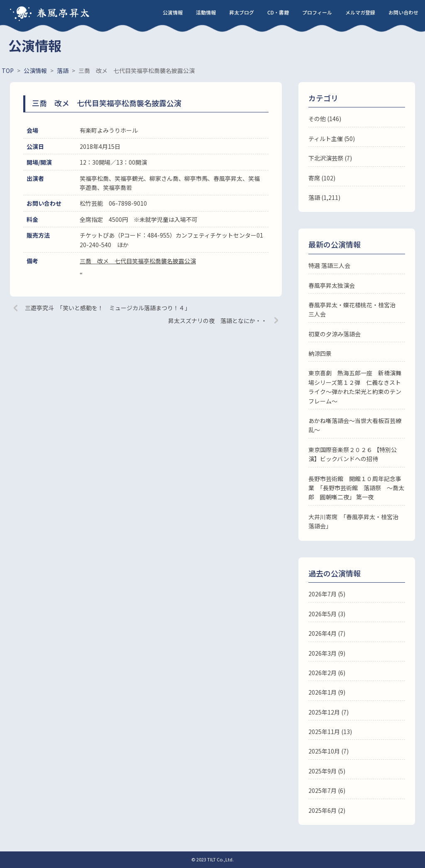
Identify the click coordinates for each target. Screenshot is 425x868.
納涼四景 (320, 353)
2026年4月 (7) (327, 633)
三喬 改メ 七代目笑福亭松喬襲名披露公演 (138, 261)
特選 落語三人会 (329, 265)
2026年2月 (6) (327, 673)
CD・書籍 (278, 12)
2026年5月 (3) (327, 614)
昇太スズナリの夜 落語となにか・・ (217, 321)
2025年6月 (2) (327, 810)
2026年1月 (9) (327, 692)
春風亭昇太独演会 (332, 285)
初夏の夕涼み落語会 (335, 334)
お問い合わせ (403, 12)
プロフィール (317, 12)
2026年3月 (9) (327, 653)
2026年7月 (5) (327, 594)
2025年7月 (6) (327, 790)
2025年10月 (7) (329, 751)
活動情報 (206, 12)
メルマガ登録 (360, 12)
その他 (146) (325, 119)
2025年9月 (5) (327, 771)
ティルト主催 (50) (332, 139)
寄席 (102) (322, 178)
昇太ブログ (242, 12)
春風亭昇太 (64, 12)
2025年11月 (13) (330, 732)
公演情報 (173, 12)
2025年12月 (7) (329, 712)
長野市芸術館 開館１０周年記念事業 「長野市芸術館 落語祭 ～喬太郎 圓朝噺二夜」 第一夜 (356, 488)
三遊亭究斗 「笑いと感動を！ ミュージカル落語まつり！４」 (108, 308)
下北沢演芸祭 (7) (330, 158)
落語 (314, 197)
